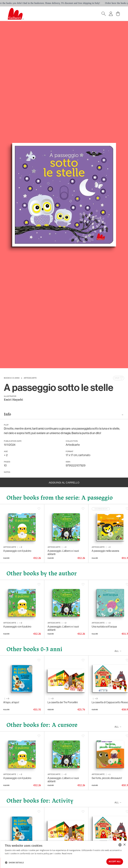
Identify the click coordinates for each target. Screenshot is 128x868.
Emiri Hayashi (13, 400)
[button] (14, 862)
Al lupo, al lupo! (11, 703)
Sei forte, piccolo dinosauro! (107, 779)
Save (119, 378)
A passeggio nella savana (105, 552)
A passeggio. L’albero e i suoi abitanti (63, 553)
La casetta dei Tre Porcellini (63, 703)
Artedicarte (30, 378)
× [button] (124, 843)
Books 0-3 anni (12, 378)
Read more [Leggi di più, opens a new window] (67, 852)
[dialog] (64, 854)
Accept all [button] (112, 861)
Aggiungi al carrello (64, 483)
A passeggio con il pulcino (17, 552)
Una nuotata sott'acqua (104, 627)
